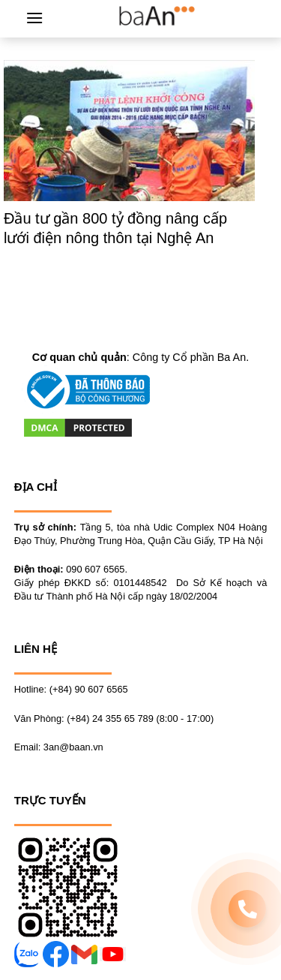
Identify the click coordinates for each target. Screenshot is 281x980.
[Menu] (34, 18)
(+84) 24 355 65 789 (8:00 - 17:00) (140, 718)
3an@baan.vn (73, 747)
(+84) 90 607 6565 (89, 689)
